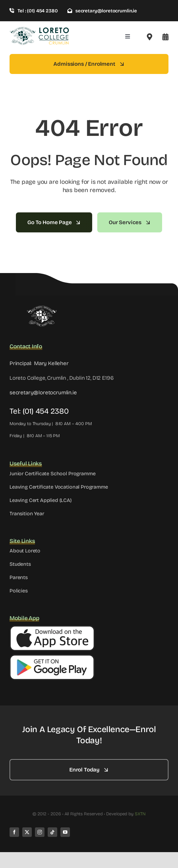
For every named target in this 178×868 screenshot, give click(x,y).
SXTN (140, 814)
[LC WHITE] (41, 308)
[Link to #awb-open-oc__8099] (165, 37)
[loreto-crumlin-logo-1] (40, 29)
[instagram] (40, 832)
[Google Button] (52, 657)
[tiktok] (52, 832)
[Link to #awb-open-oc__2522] (150, 37)
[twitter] (27, 832)
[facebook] (14, 832)
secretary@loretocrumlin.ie (43, 393)
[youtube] (65, 832)
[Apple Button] (52, 628)
